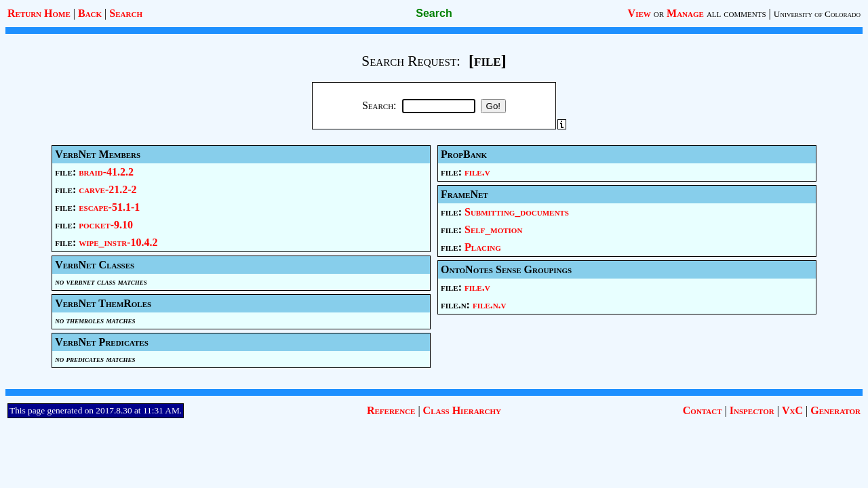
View (639, 13)
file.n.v (490, 305)
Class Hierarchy (462, 410)
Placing (483, 247)
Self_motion (493, 229)
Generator (835, 410)
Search (126, 13)
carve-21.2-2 (107, 189)
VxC (792, 410)
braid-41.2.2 (106, 172)
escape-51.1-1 (109, 207)
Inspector (752, 410)
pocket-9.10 (106, 225)
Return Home (39, 13)
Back (90, 13)
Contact (703, 410)
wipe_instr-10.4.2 (118, 242)
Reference (391, 410)
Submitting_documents (517, 212)
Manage (685, 13)
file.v (477, 172)
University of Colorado (817, 14)
